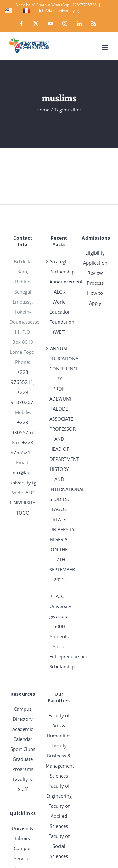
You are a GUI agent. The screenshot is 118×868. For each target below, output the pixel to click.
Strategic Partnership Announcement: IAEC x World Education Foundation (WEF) (59, 297)
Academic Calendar (23, 734)
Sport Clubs (23, 749)
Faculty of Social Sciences (59, 846)
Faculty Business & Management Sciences (59, 761)
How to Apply (95, 298)
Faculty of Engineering (59, 791)
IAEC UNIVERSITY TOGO (23, 503)
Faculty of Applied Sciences (59, 816)
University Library (23, 833)
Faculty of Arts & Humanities (59, 725)
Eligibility (95, 253)
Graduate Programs (23, 764)
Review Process (95, 278)
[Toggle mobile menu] (105, 47)
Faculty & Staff (23, 784)
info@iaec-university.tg (59, 11)
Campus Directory (23, 714)
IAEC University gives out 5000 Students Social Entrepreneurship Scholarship (59, 631)
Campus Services (23, 853)
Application (95, 263)
